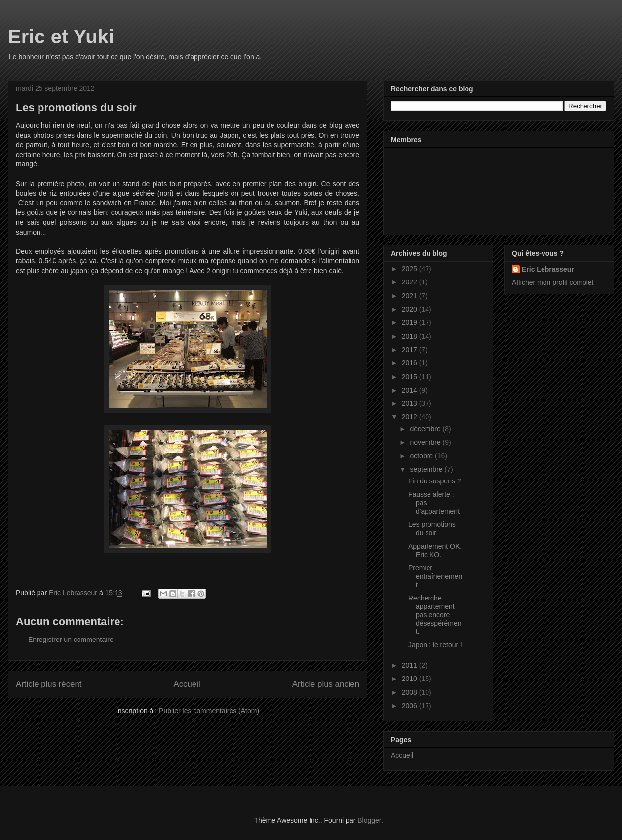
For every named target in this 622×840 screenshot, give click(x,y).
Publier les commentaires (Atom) (209, 711)
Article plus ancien (326, 684)
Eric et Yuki (61, 37)
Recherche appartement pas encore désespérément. (435, 615)
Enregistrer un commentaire (71, 640)
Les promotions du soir (432, 529)
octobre (422, 456)
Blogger (369, 820)
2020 (410, 309)
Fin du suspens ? (435, 481)
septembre (427, 469)
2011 (410, 665)
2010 (410, 679)
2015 (410, 377)
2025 (410, 269)
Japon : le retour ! (435, 645)
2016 (410, 363)
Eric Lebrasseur (548, 269)
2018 (410, 336)
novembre (426, 442)
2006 (410, 706)
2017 (410, 350)
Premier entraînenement (435, 576)
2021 (410, 296)
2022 (410, 282)
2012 (410, 417)
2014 (410, 390)
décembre (426, 429)
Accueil (187, 684)
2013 (410, 403)
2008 (410, 692)
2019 (410, 322)
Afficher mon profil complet (553, 282)
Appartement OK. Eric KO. (435, 550)
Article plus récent (49, 684)
